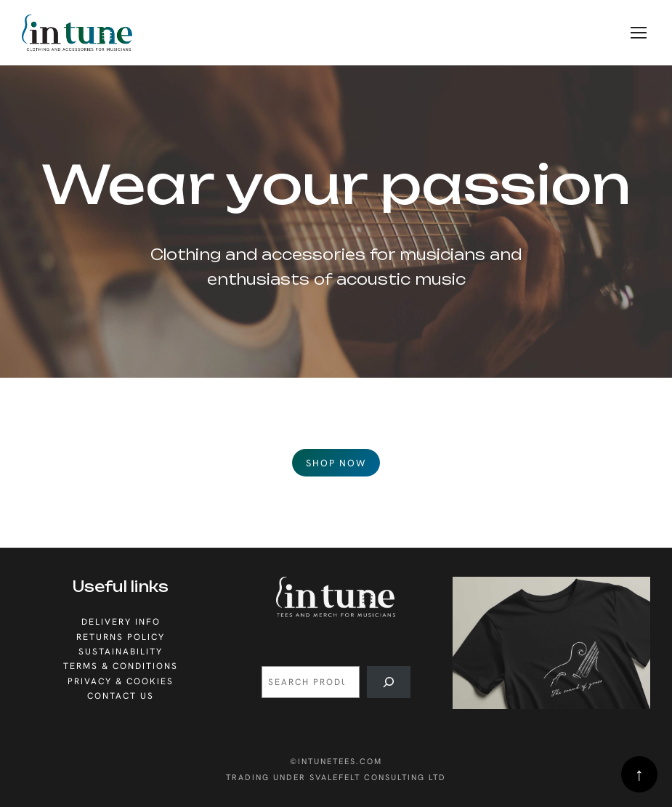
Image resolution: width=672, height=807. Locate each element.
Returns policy (121, 637)
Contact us (121, 696)
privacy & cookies (121, 681)
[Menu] (639, 33)
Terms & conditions (121, 666)
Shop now (336, 463)
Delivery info (121, 622)
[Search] (389, 682)
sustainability (121, 652)
